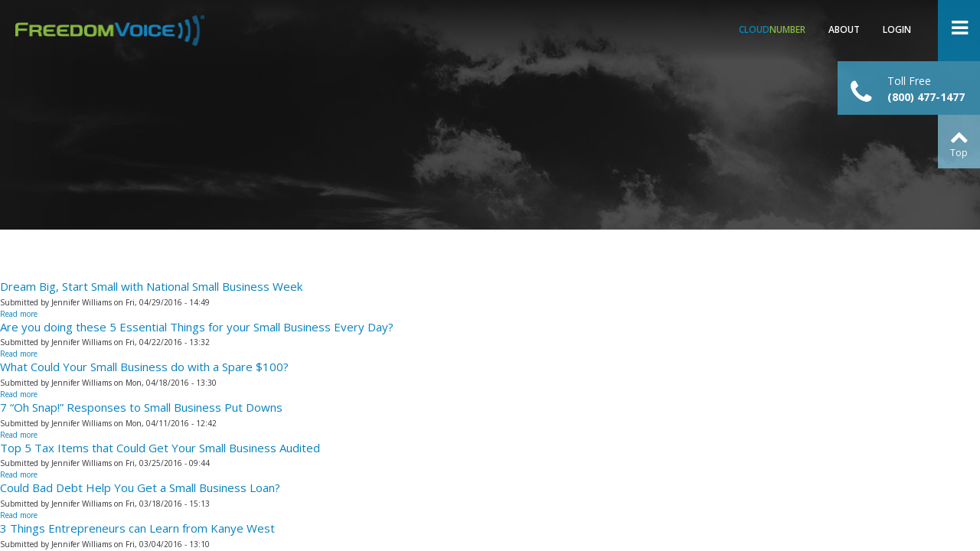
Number (772, 29)
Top (959, 153)
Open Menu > (959, 31)
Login (897, 29)
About (844, 29)
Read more (19, 314)
